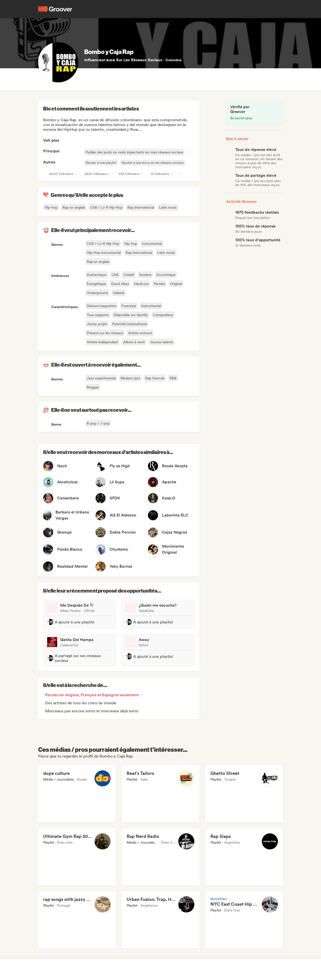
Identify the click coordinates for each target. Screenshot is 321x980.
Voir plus (51, 140)
